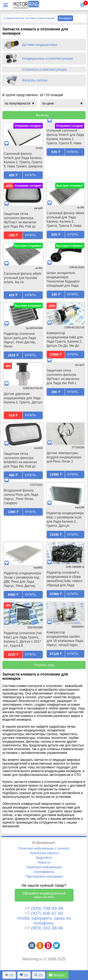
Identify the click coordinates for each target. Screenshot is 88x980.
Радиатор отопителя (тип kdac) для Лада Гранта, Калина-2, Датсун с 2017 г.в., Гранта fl (23, 639)
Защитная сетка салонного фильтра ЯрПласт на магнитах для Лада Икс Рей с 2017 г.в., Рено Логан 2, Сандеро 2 (64, 381)
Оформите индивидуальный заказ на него (44, 895)
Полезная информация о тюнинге (44, 848)
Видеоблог (44, 858)
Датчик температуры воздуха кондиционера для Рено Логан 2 (64, 457)
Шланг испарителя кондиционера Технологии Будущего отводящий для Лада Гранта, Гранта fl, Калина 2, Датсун (63, 280)
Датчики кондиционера (40, 45)
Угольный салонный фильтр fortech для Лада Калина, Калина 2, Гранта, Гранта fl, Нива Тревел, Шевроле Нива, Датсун (65, 141)
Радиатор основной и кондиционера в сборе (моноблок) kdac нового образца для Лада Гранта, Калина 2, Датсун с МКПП (65, 579)
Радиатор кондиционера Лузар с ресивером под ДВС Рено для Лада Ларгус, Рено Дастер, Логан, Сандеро (22, 580)
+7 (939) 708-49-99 (44, 908)
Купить (30, 175)
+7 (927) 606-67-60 (44, 913)
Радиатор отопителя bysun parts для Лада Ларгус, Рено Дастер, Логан (20, 340)
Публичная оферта (44, 853)
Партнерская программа (44, 876)
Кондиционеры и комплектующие (48, 58)
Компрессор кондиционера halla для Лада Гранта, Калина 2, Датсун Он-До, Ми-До (65, 339)
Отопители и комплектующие (44, 69)
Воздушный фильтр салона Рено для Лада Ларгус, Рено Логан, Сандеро (21, 500)
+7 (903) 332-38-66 (44, 928)
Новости (44, 862)
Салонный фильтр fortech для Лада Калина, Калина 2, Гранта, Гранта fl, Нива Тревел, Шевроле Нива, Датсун (23, 160)
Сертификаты (44, 872)
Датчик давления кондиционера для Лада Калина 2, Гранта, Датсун (23, 398)
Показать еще (44, 665)
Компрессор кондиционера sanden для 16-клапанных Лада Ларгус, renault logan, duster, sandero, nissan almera (65, 639)
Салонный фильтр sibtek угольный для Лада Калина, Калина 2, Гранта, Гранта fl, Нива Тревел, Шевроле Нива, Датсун (65, 220)
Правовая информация (44, 867)
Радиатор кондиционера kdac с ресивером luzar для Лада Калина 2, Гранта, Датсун (65, 519)
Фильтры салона (35, 80)
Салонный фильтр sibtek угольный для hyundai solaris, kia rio (23, 278)
